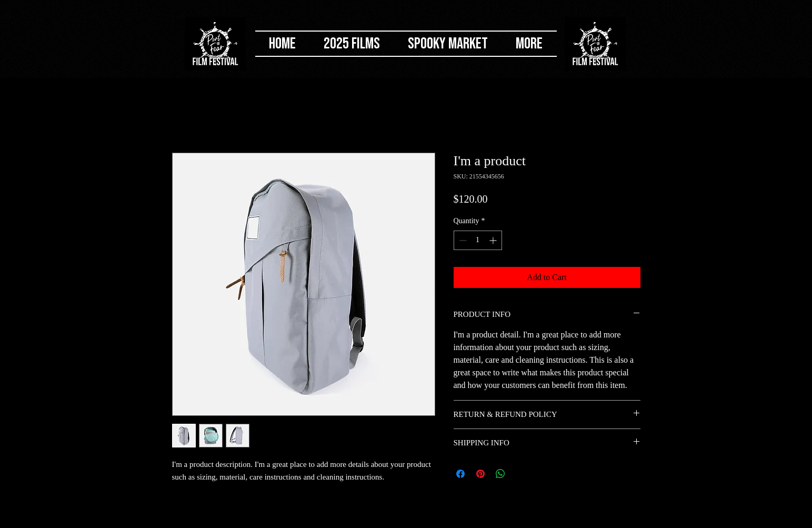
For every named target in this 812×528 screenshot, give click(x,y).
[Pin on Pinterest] (480, 474)
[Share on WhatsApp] (500, 474)
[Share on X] (520, 474)
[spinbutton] (478, 240)
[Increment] (494, 240)
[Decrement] (462, 240)
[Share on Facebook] (460, 474)
